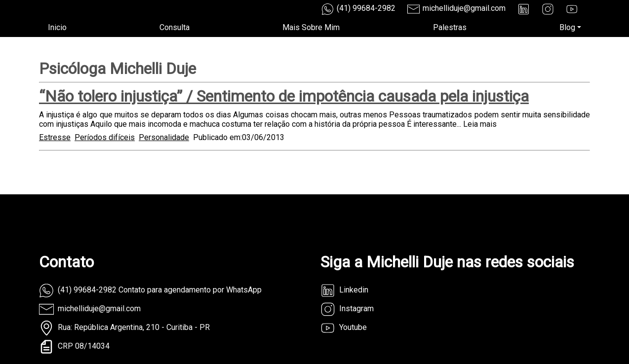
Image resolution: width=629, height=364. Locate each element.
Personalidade (164, 137)
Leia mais (480, 124)
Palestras (450, 27)
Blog (567, 27)
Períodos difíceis (105, 137)
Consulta (175, 27)
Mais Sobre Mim (311, 27)
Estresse (55, 137)
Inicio (57, 27)
